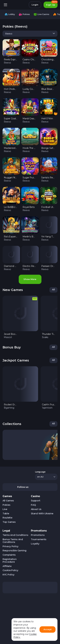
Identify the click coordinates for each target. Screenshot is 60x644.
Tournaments (39, 539)
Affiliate (7, 566)
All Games (8, 501)
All (53, 290)
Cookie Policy (10, 570)
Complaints (9, 555)
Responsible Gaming (14, 551)
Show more (30, 279)
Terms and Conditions (15, 535)
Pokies (6, 505)
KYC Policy (8, 575)
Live (5, 509)
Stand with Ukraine (42, 514)
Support (36, 501)
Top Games (9, 522)
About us (36, 509)
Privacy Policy (10, 546)
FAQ (33, 505)
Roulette (7, 518)
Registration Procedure (10, 561)
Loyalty (35, 544)
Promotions (38, 535)
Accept (48, 629)
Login (35, 5)
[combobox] (30, 34)
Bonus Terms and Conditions (13, 541)
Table (6, 514)
